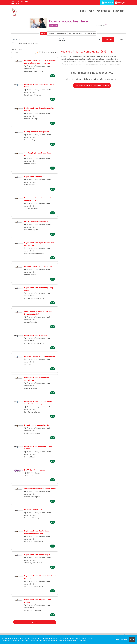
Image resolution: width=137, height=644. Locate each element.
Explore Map (62, 33)
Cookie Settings (121, 639)
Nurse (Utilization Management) (37, 132)
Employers (120, 3)
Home (83, 11)
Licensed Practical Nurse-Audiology (38, 266)
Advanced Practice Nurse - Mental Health (40, 488)
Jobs (91, 11)
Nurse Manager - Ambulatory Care (37, 425)
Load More (35, 622)
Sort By (16, 52)
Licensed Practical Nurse (34, 510)
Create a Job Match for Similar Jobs (92, 86)
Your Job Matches (75, 33)
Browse (51, 33)
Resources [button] (119, 11)
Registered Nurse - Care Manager (37, 555)
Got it (132, 639)
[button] (119, 40)
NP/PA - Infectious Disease (35, 470)
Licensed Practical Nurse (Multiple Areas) (40, 356)
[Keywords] (35, 40)
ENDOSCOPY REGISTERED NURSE (37, 222)
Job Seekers (107, 3)
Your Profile (104, 11)
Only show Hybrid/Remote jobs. (26, 43)
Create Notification (49, 52)
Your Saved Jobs (90, 33)
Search (43, 33)
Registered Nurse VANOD (34, 177)
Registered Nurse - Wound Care (36, 335)
